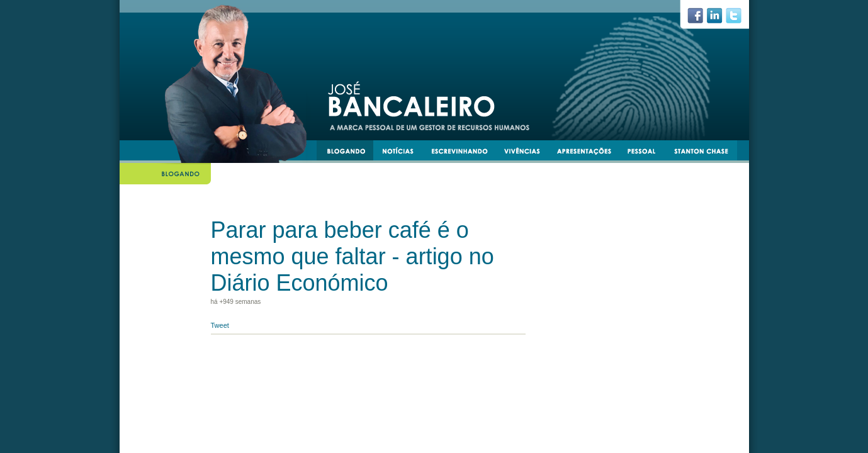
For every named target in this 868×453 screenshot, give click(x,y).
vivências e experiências (527, 153)
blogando (350, 153)
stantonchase (706, 153)
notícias (403, 153)
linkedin (719, 19)
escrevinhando (464, 153)
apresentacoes (589, 153)
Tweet (220, 325)
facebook (700, 19)
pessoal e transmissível (647, 153)
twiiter (739, 19)
